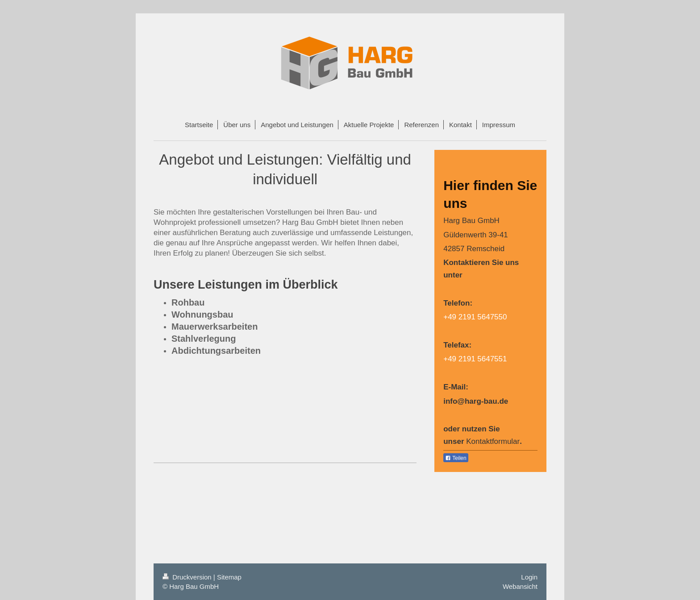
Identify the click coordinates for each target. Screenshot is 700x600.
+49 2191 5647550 (475, 317)
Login (529, 577)
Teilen (456, 458)
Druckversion (188, 577)
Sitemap (229, 577)
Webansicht (520, 586)
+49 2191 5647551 (475, 359)
